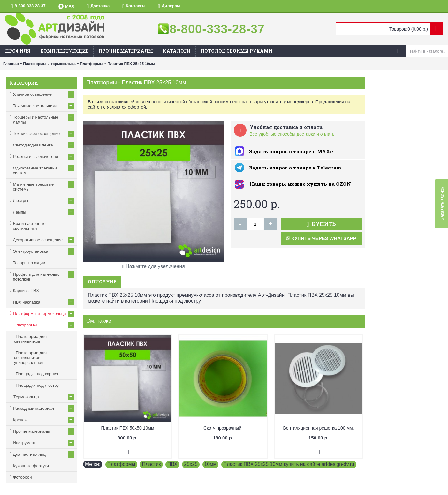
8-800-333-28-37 (217, 29)
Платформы (121, 464)
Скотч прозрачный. (223, 428)
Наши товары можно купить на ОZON (300, 184)
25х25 (191, 464)
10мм (211, 464)
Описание (102, 282)
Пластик (151, 464)
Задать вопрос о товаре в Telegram (295, 168)
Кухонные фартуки (31, 466)
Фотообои (22, 477)
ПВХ (172, 464)
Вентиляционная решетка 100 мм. (318, 428)
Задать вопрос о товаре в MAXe (291, 151)
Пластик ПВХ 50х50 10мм (127, 428)
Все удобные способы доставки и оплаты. (293, 134)
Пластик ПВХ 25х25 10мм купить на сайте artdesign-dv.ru (289, 464)
